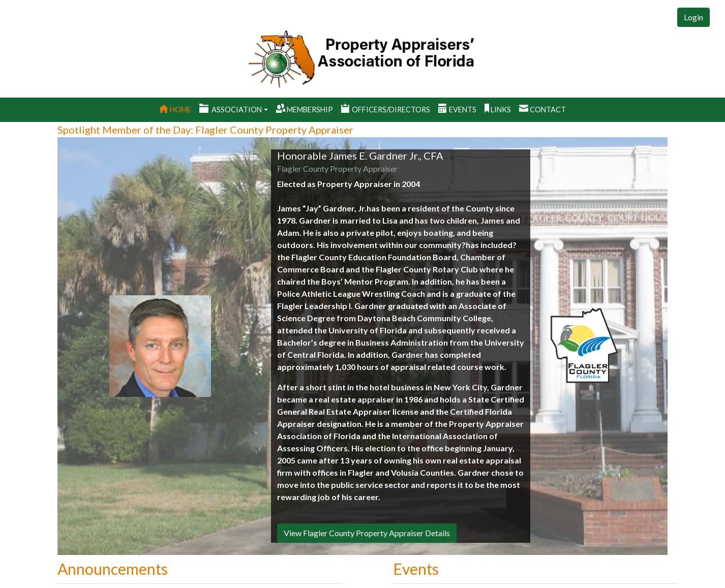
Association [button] (231, 109)
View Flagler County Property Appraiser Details (367, 533)
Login (693, 17)
